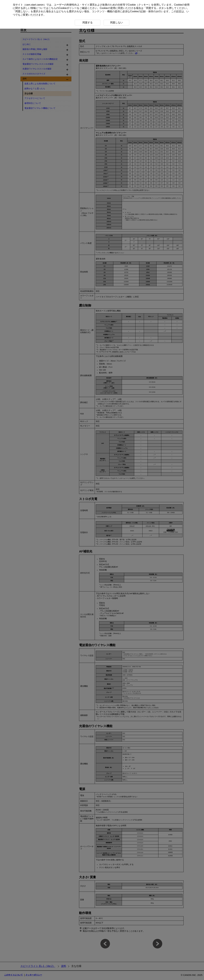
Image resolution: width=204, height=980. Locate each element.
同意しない (22, 11)
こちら (52, 8)
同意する (151, 8)
